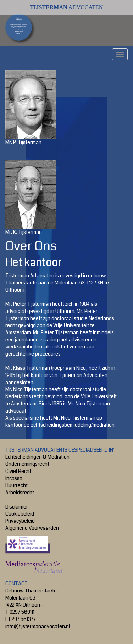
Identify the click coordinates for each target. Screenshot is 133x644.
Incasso (14, 478)
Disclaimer (17, 507)
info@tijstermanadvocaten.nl (38, 626)
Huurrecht (16, 485)
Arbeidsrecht (20, 493)
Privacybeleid (20, 521)
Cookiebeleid (20, 514)
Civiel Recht (18, 471)
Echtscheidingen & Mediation (37, 457)
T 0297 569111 (20, 612)
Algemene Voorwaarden (32, 528)
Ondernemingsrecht (27, 464)
